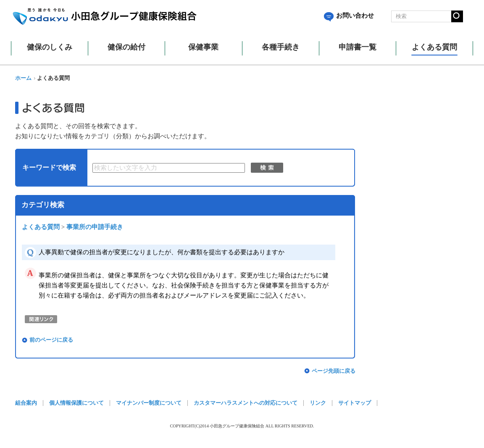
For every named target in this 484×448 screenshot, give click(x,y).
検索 (267, 168)
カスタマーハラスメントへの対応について (246, 403)
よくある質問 (41, 227)
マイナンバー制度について (149, 403)
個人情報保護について (76, 403)
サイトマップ (355, 403)
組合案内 (26, 403)
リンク (318, 403)
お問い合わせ (349, 16)
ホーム (23, 78)
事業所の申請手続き (95, 227)
